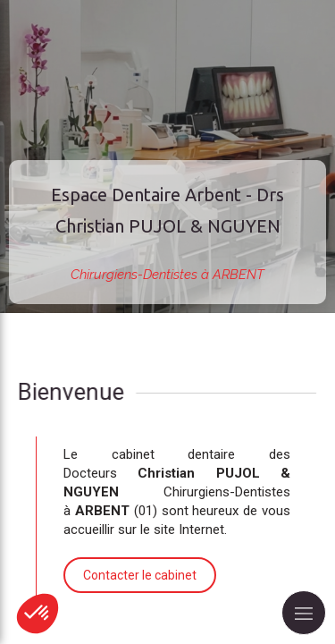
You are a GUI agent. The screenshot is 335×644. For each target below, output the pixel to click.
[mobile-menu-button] (304, 613)
